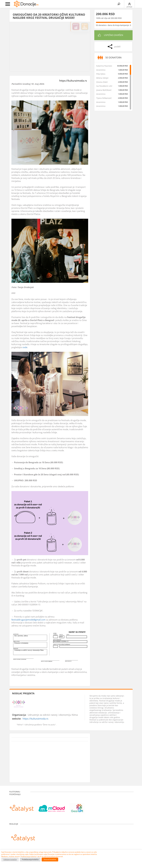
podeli (117, 47)
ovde (25, 347)
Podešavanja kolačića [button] (30, 859)
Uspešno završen (113, 35)
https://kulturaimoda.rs (73, 81)
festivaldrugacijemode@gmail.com (28, 620)
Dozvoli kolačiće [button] (50, 859)
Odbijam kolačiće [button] (10, 859)
